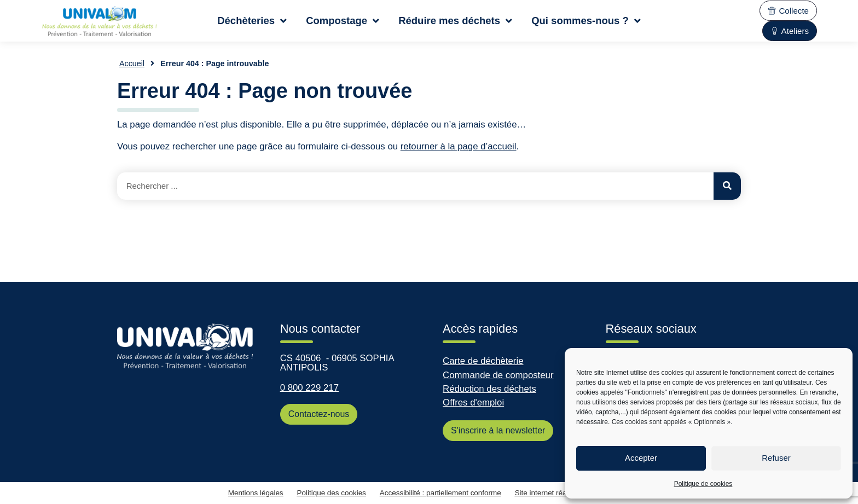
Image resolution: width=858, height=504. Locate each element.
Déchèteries (252, 21)
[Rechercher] (727, 186)
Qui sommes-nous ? (586, 21)
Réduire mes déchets (455, 21)
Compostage (343, 21)
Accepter (641, 458)
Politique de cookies (703, 484)
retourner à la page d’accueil (459, 146)
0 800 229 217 (309, 388)
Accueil (132, 63)
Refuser (776, 458)
